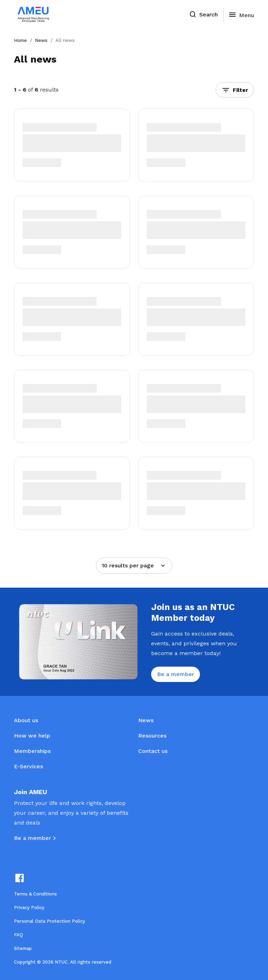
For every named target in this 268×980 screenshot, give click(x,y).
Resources (152, 736)
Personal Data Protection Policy (50, 921)
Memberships (32, 751)
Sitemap (23, 948)
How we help (32, 736)
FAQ (18, 935)
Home (20, 40)
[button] (235, 90)
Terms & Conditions (35, 894)
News (41, 40)
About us (26, 720)
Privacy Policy (29, 908)
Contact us (153, 751)
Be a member (32, 838)
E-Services (28, 766)
